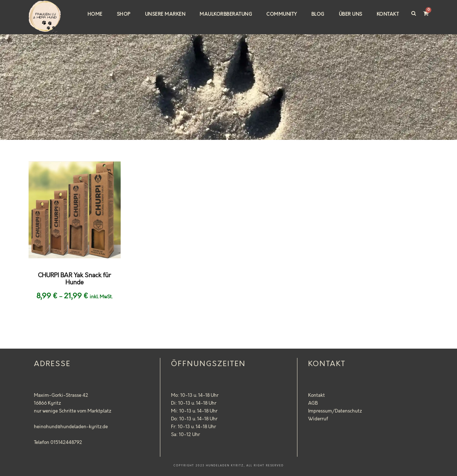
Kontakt (388, 14)
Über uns (351, 14)
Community (282, 14)
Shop (124, 14)
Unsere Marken (165, 14)
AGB (313, 403)
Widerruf (318, 419)
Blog (318, 14)
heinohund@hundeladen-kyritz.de (71, 427)
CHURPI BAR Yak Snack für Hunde (74, 279)
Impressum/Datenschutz (335, 411)
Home (95, 14)
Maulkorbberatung (226, 14)
